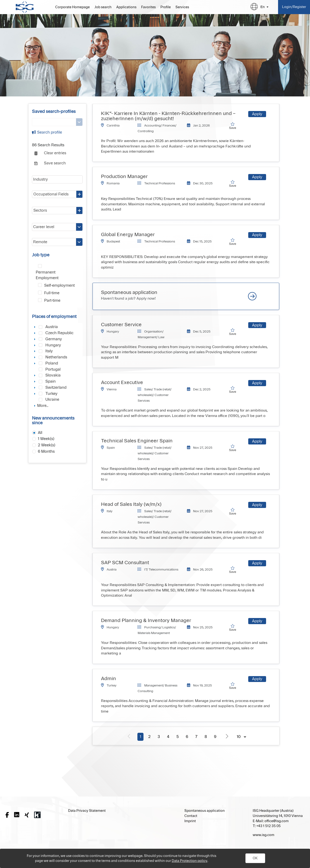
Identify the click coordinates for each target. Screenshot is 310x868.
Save (234, 126)
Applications (126, 7)
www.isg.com (263, 835)
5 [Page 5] (178, 737)
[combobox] (57, 194)
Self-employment (59, 285)
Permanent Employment (47, 275)
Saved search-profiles (54, 112)
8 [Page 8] (206, 737)
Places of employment (54, 317)
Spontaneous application (129, 293)
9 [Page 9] (215, 737)
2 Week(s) (46, 445)
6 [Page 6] (187, 737)
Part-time (52, 301)
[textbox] (57, 179)
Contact (191, 816)
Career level (44, 227)
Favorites (148, 7)
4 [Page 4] (168, 737)
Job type (41, 255)
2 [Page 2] (149, 737)
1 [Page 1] (140, 737)
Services (182, 7)
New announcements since (53, 421)
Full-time (52, 293)
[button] (255, 858)
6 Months (46, 452)
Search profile (47, 132)
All (40, 433)
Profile (166, 7)
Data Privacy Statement (87, 811)
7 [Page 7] (196, 737)
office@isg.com (277, 821)
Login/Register (294, 7)
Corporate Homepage (72, 7)
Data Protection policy (190, 861)
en (263, 7)
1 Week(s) (46, 439)
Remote (40, 242)
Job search (103, 7)
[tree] (57, 366)
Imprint (190, 821)
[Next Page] (227, 736)
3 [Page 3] (159, 737)
